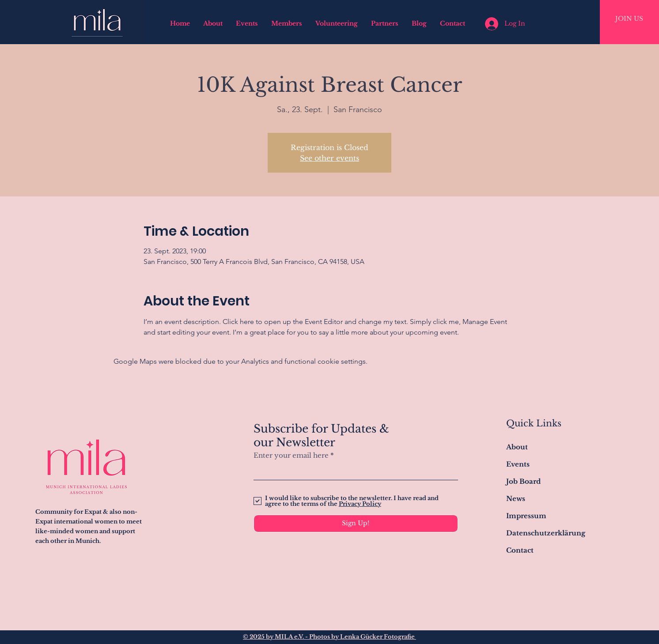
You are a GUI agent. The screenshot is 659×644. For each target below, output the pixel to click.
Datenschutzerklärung (546, 533)
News (516, 499)
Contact (520, 550)
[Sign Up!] (356, 523)
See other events (329, 158)
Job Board (523, 481)
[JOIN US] (629, 19)
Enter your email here (291, 455)
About (517, 447)
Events (518, 464)
